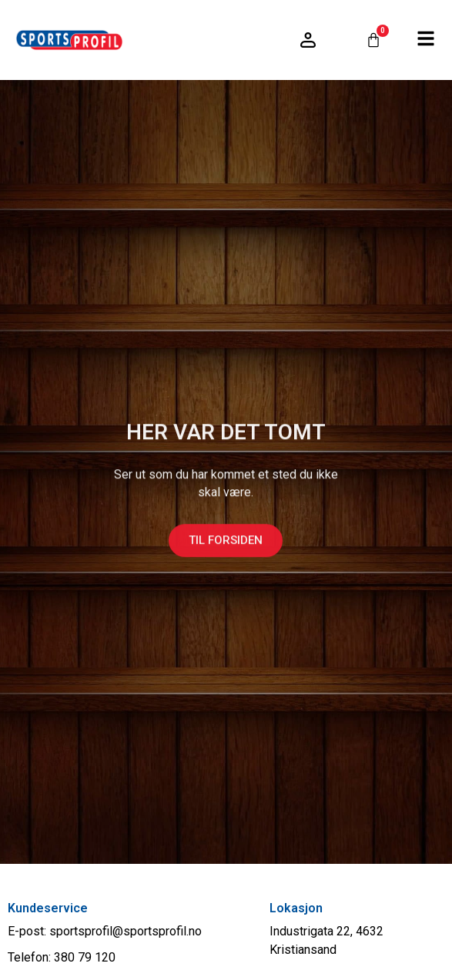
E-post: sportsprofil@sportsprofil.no (105, 931)
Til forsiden (226, 547)
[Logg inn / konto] (308, 40)
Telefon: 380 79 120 (62, 957)
